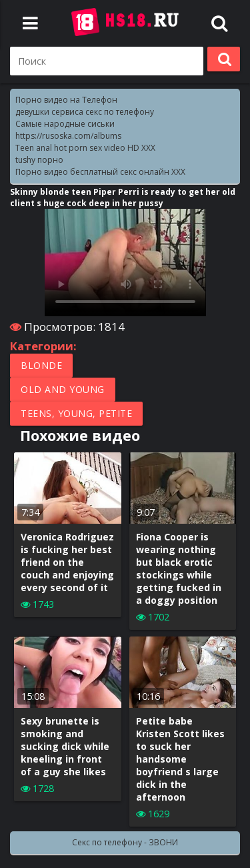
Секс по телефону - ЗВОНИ (125, 842)
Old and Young (63, 389)
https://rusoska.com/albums (68, 136)
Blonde (41, 365)
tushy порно (39, 160)
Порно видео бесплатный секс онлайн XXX (100, 172)
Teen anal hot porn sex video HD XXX (85, 148)
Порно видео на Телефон (66, 100)
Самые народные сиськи (65, 124)
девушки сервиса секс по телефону (85, 112)
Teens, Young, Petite (76, 413)
